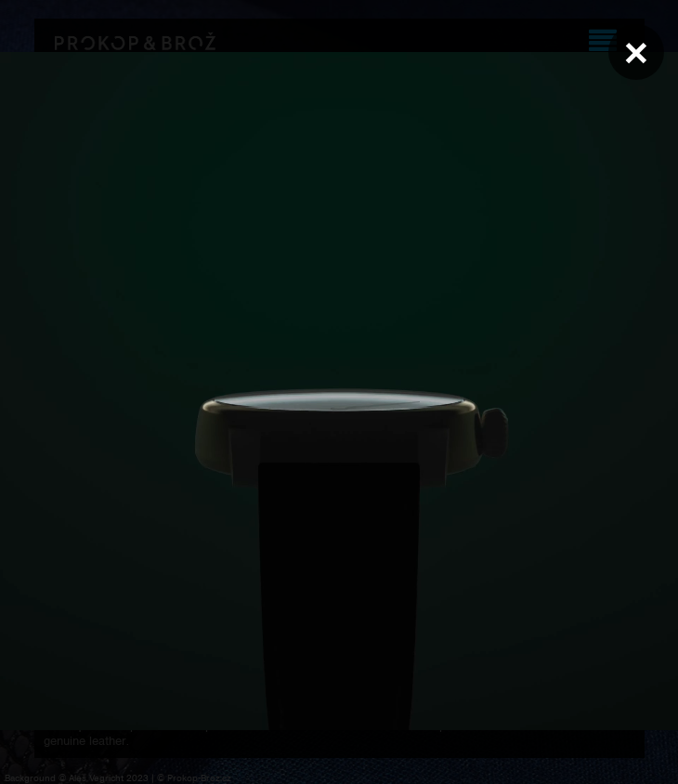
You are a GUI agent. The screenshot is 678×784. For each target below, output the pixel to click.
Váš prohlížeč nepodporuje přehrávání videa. (339, 391)
